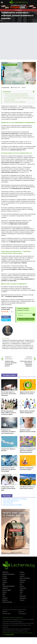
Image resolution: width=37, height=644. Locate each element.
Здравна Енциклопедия (8, 574)
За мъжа (5, 576)
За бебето (5, 578)
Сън (21, 594)
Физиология (23, 598)
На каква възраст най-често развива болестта (18, 96)
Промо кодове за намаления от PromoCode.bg (15, 499)
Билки (4, 594)
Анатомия (5, 598)
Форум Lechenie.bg (7, 602)
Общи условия (6, 614)
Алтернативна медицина (9, 586)
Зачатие (4, 580)
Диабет (22, 590)
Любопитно (5, 572)
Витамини (5, 600)
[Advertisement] (18, 41)
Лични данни (22, 614)
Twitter (5, 320)
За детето (22, 576)
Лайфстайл (5, 588)
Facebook (5, 317)
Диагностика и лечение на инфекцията (16, 102)
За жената (22, 574)
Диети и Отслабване (25, 578)
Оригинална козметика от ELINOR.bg (12, 505)
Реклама (5, 612)
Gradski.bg (5, 617)
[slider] (6, 312)
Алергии (5, 592)
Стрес (4, 596)
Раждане (5, 582)
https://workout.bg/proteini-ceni (11, 501)
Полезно (22, 572)
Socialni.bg (11, 617)
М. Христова (6, 88)
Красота (22, 586)
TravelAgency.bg (19, 617)
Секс (21, 584)
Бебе (4, 584)
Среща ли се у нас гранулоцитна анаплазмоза (16, 94)
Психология (23, 596)
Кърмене (22, 582)
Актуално (22, 600)
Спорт (21, 592)
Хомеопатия (23, 588)
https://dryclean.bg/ (8, 503)
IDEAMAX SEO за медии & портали (11, 633)
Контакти (21, 612)
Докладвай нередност (26, 319)
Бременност (23, 580)
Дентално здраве (7, 590)
